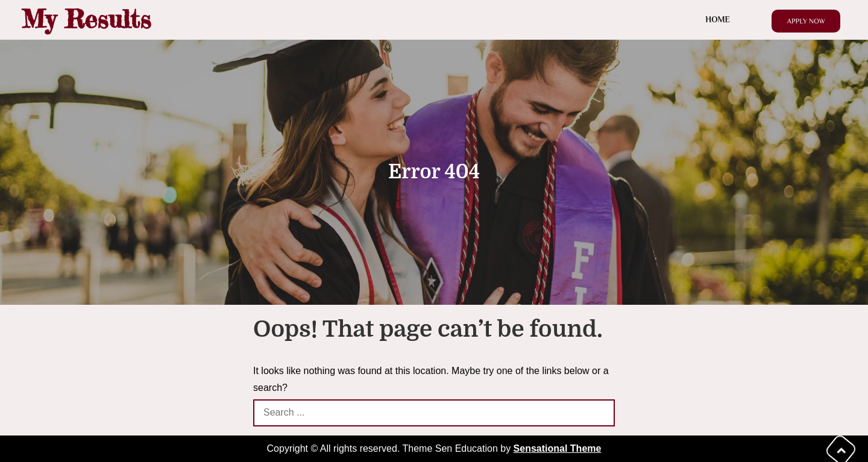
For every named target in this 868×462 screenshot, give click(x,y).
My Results (86, 19)
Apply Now (806, 21)
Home (718, 19)
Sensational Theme (558, 448)
